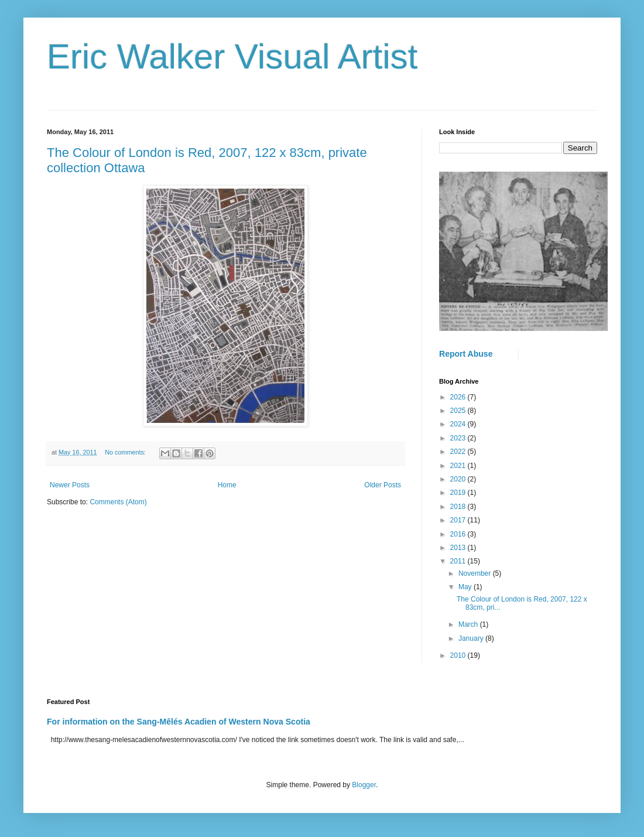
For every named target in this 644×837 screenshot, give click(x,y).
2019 (459, 493)
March (469, 624)
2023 (459, 438)
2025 (459, 411)
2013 (459, 548)
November (476, 573)
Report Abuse (466, 354)
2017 (459, 520)
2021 (459, 466)
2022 (459, 452)
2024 (459, 424)
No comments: (126, 452)
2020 (459, 479)
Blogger (364, 785)
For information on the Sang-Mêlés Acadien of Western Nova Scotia (179, 722)
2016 (459, 534)
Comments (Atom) (118, 502)
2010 (459, 655)
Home (227, 485)
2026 (459, 397)
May (466, 587)
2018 (459, 507)
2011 (459, 561)
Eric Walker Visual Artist (232, 57)
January (472, 638)
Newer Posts (70, 485)
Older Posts (383, 485)
